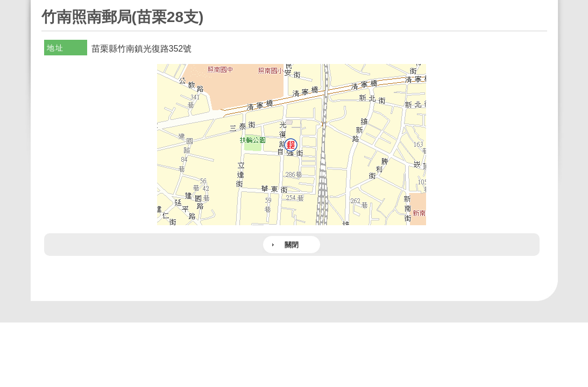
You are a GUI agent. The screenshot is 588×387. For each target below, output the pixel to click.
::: (45, 5)
